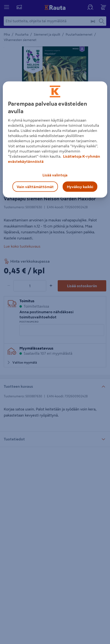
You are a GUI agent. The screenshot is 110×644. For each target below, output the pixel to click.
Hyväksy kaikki (80, 187)
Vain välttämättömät (35, 187)
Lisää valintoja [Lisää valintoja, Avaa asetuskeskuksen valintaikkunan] (55, 175)
